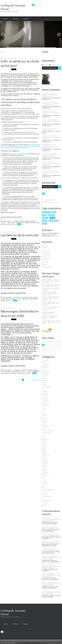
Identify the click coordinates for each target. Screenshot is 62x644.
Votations (45, 503)
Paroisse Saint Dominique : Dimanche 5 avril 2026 (49, 292)
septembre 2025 (47, 258)
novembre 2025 (46, 254)
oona (56, 221)
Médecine (45, 439)
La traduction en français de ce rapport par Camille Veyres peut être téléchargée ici (21, 147)
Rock (43, 477)
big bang (9, 300)
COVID (44, 380)
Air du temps (24, 297)
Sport (43, 485)
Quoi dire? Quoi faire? (48, 130)
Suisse (44, 488)
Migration (45, 446)
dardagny (45, 218)
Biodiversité (45, 367)
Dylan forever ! (57, 528)
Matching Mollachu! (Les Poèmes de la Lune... (51, 122)
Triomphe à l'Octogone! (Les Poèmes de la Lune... (50, 96)
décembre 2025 (46, 251)
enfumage (32, 299)
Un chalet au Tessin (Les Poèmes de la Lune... (51, 173)
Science (3, 223)
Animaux (44, 363)
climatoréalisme (35, 223)
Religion (44, 474)
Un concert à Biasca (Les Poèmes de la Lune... (51, 164)
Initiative (44, 428)
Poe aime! (45, 466)
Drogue (44, 385)
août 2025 (45, 260)
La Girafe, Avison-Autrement (51, 304)
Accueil (5, 19)
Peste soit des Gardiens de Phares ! (51, 520)
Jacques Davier (46, 519)
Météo (13, 371)
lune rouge (51, 215)
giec (2, 224)
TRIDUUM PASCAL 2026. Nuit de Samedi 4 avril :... (51, 280)
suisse (44, 215)
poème (52, 218)
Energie (3, 299)
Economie (45, 393)
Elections (44, 398)
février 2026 (45, 247)
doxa (28, 299)
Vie (43, 498)
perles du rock (47, 212)
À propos (26, 19)
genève (51, 221)
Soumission (45, 483)
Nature (44, 457)
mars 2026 (45, 245)
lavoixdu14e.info (46, 295)
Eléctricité (45, 400)
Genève (44, 415)
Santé (43, 479)
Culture (44, 382)
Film (43, 411)
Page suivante (37, 380)
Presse (44, 470)
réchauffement (35, 371)
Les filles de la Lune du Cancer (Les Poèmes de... (50, 147)
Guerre (44, 420)
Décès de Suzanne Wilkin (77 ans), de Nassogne (51, 298)
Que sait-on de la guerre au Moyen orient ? (50, 316)
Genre (44, 417)
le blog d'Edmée (54, 286)
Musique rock (46, 455)
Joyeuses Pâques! (47, 312)
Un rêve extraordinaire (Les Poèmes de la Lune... (50, 156)
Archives (15, 19)
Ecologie (27, 221)
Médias (8, 299)
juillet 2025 (45, 262)
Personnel (45, 463)
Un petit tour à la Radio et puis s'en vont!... (50, 113)
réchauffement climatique (23, 223)
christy (5, 224)
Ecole (43, 389)
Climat (23, 221)
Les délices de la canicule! (20, 235)
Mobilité (44, 448)
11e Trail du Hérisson (48, 307)
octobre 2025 (46, 256)
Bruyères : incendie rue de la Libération (50, 303)
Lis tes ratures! (46, 433)
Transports (45, 494)
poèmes (45, 221)
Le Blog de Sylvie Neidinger (51, 282)
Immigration (45, 426)
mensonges (13, 373)
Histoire (3, 371)
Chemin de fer (46, 371)
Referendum (45, 472)
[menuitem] (5, 19)
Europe (44, 407)
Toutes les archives (47, 267)
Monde (44, 450)
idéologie (3, 300)
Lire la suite (56, 236)
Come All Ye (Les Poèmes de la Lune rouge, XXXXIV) (51, 104)
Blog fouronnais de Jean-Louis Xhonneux (50, 308)
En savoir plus (11, 643)
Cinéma (44, 376)
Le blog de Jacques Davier (13, 7)
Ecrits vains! (45, 396)
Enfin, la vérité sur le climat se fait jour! (20, 63)
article (10, 75)
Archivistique (45, 365)
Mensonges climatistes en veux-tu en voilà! (20, 313)
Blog (43, 369)
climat (45, 224)
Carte (45, 52)
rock (54, 212)
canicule (23, 299)
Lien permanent (6, 221)
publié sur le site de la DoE (20, 154)
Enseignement (46, 404)
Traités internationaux (48, 490)
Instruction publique (47, 431)
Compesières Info (47, 313)
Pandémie (45, 461)
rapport (13, 223)
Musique (44, 452)
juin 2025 (44, 265)
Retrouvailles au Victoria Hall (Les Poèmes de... (51, 138)
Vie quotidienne (46, 501)
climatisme (7, 373)
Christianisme (46, 374)
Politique (33, 221)
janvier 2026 (45, 249)
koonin (13, 224)
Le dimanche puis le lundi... (49, 288)
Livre (43, 435)
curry (9, 224)
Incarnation (45, 290)
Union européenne (47, 496)
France (44, 413)
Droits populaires (47, 387)
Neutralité (45, 459)
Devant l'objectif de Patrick (51, 323)
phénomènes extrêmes (24, 373)
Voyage (44, 505)
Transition (45, 492)
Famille (44, 409)
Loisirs (44, 437)
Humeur (8, 371)
